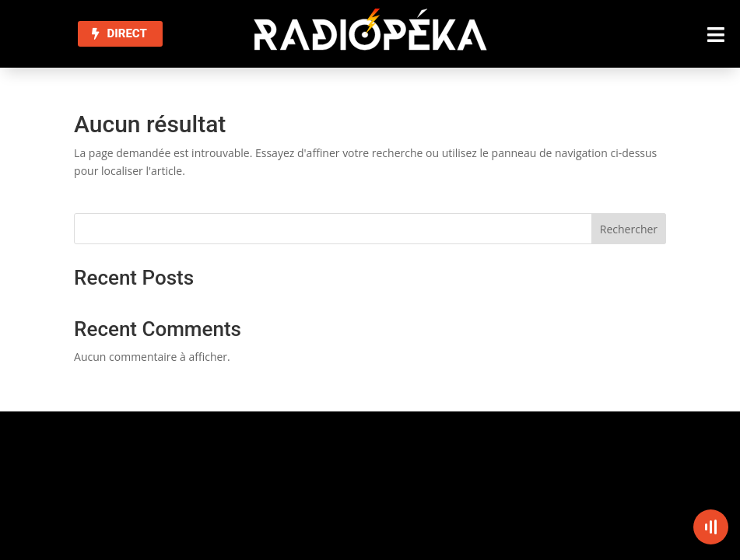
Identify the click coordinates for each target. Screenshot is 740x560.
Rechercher (629, 229)
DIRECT (127, 33)
